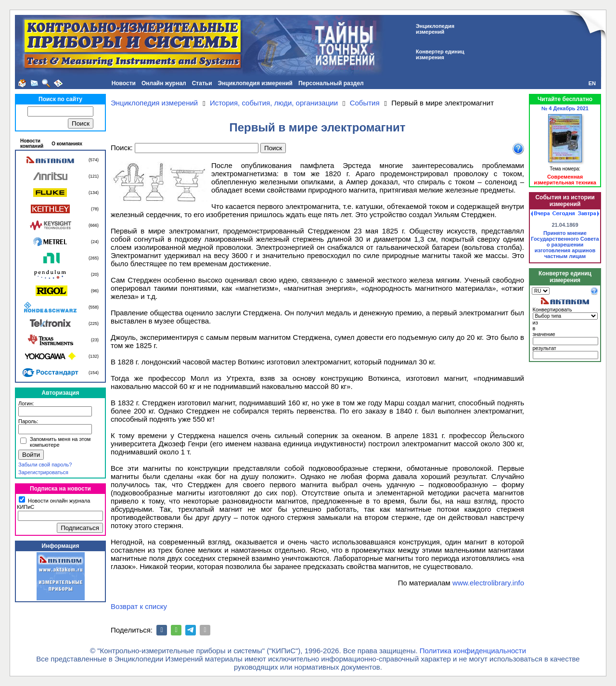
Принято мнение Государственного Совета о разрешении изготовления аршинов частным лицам (565, 245)
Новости (124, 83)
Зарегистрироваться (43, 472)
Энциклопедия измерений (255, 83)
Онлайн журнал (164, 83)
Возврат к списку (139, 606)
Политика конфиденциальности (473, 651)
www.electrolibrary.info (488, 583)
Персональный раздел (331, 83)
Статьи (202, 83)
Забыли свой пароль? (45, 465)
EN (592, 83)
